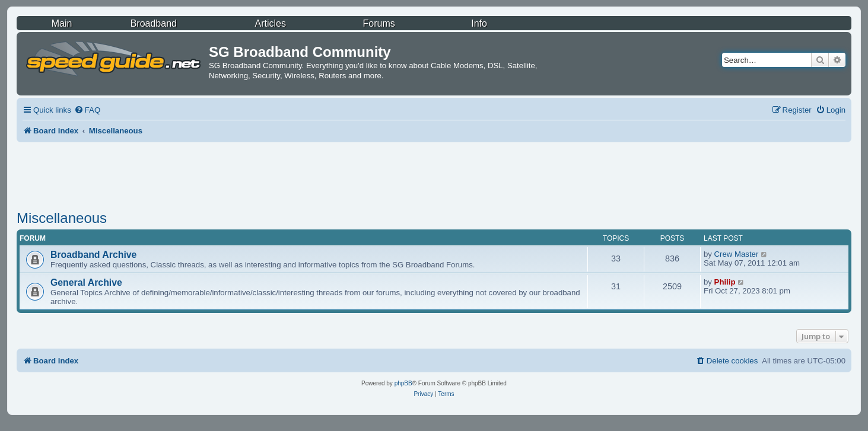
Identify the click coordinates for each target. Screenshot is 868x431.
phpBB (403, 383)
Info (479, 23)
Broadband (154, 23)
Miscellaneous (62, 218)
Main (62, 23)
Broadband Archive (93, 255)
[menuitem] (87, 110)
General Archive (86, 282)
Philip (725, 282)
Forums (379, 23)
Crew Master (737, 254)
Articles (271, 23)
